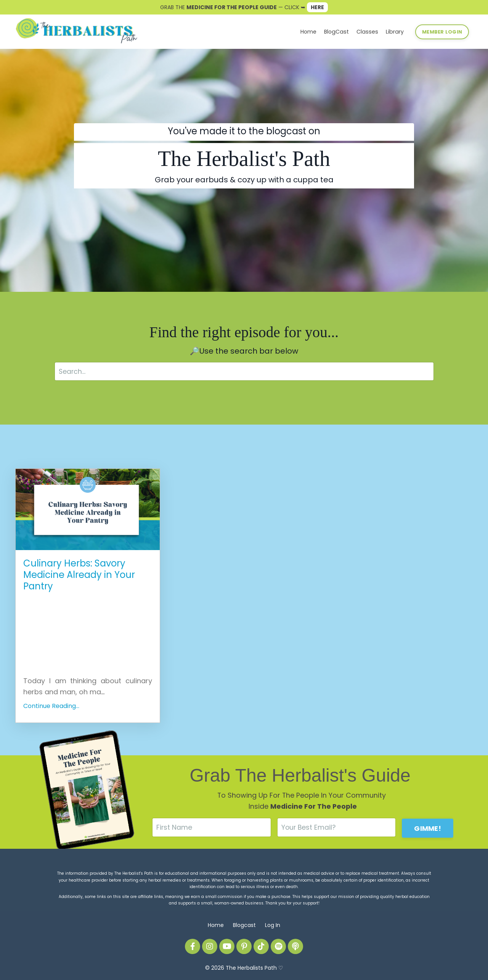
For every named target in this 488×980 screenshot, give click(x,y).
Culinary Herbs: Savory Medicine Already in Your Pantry (79, 575)
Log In (273, 925)
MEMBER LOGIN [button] (442, 31)
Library (395, 32)
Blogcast (244, 925)
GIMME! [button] (428, 828)
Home (312, 32)
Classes (369, 32)
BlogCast (339, 32)
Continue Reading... (51, 706)
